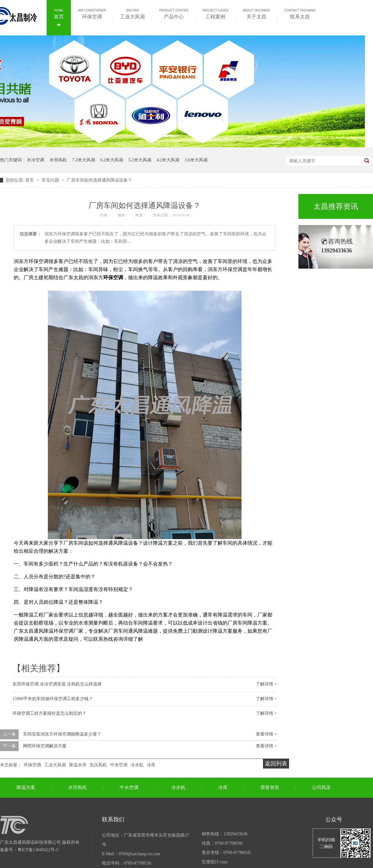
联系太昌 (300, 13)
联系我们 (113, 820)
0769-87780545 (237, 853)
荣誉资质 (270, 787)
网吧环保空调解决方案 (45, 746)
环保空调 (92, 13)
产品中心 (174, 13)
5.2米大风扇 (140, 160)
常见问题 (51, 180)
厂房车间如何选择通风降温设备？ (99, 180)
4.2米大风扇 (168, 160)
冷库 (151, 765)
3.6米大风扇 (196, 160)
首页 (59, 13)
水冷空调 (35, 160)
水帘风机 (58, 160)
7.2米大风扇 (84, 160)
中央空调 (119, 765)
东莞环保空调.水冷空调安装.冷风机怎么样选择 (57, 684)
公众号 (334, 820)
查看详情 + (266, 734)
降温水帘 (78, 765)
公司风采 (321, 787)
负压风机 (98, 765)
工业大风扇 (132, 13)
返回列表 (276, 764)
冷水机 (137, 765)
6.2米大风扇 (112, 160)
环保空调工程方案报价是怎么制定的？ (49, 713)
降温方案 (26, 787)
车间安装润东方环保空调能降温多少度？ (62, 734)
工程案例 (216, 13)
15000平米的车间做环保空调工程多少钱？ (53, 699)
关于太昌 (256, 13)
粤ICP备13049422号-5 (38, 850)
